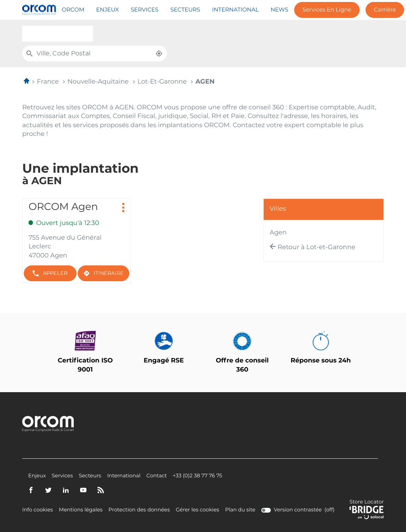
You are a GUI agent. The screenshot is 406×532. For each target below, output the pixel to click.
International (236, 10)
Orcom (73, 10)
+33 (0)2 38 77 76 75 (197, 476)
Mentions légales (80, 510)
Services (145, 10)
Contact (157, 476)
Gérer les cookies (197, 510)
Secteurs (185, 10)
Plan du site (240, 510)
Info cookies (37, 510)
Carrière (385, 10)
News (279, 10)
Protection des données (139, 510)
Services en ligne (327, 10)
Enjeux (108, 10)
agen (278, 233)
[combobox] (58, 34)
